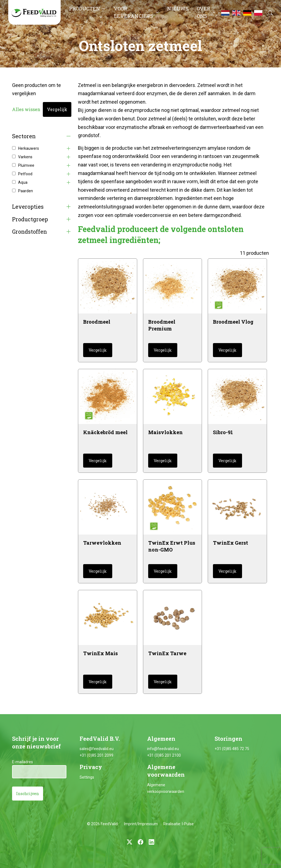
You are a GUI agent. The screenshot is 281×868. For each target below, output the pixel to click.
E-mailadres (23, 762)
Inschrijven (28, 794)
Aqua (23, 182)
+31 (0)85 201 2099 (96, 755)
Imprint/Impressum (141, 824)
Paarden (26, 191)
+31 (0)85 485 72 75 (232, 749)
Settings (87, 777)
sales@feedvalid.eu (97, 749)
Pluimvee (26, 165)
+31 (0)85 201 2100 (164, 755)
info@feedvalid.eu (163, 749)
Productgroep (30, 219)
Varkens (25, 157)
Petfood (25, 174)
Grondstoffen (29, 232)
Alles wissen (26, 109)
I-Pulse (188, 824)
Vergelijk (57, 109)
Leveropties (28, 207)
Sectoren (24, 136)
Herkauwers (29, 148)
